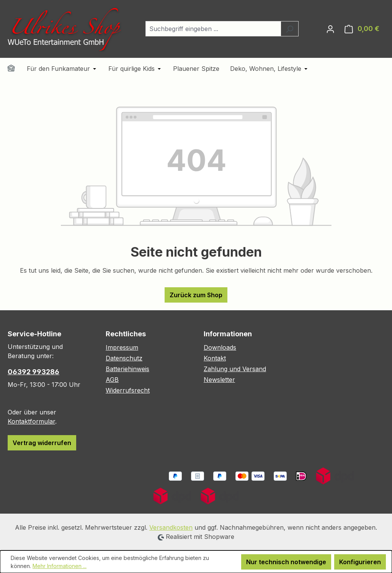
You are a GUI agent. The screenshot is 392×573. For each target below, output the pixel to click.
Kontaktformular (31, 421)
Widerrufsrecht (128, 390)
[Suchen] (290, 29)
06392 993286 (33, 372)
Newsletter (219, 380)
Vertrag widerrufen (42, 443)
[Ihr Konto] (330, 29)
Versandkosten (171, 527)
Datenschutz (124, 358)
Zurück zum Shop (196, 295)
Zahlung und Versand (235, 369)
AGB (112, 380)
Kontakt (215, 358)
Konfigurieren (360, 562)
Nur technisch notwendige (286, 562)
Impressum (122, 347)
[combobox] (213, 29)
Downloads (220, 347)
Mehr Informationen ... (60, 566)
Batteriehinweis (127, 369)
